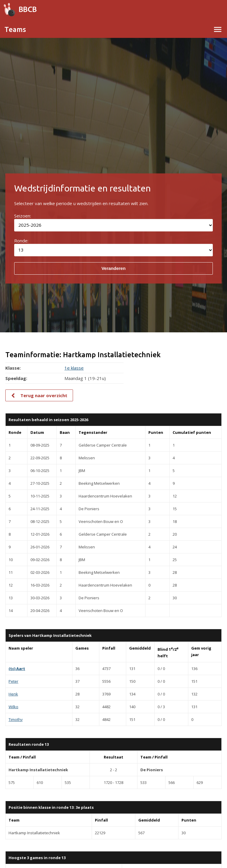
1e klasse (74, 368)
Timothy (16, 719)
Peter (13, 681)
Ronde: (21, 241)
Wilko (13, 707)
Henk (13, 694)
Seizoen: (23, 216)
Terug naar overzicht (44, 395)
